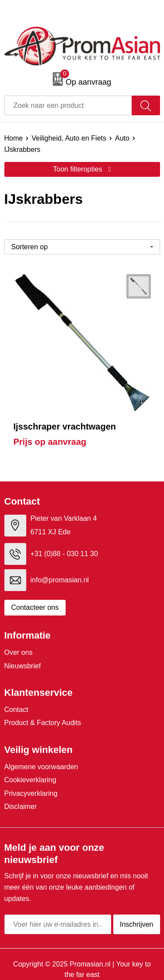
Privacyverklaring (31, 793)
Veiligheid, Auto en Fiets (69, 138)
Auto (122, 138)
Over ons (19, 652)
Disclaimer (21, 806)
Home (14, 138)
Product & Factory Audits (43, 723)
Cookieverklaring (30, 780)
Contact (16, 710)
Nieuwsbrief (23, 666)
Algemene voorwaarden (41, 767)
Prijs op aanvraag (50, 442)
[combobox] (68, 105)
